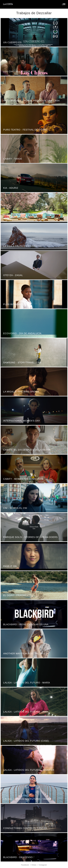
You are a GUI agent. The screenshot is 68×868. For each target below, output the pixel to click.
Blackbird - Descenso (18, 857)
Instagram (43, 865)
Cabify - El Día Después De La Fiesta (27, 450)
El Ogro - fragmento (17, 595)
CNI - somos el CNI (15, 508)
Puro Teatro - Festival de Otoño (25, 130)
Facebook (25, 865)
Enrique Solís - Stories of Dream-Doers (30, 537)
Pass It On (10, 566)
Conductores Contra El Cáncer (25, 828)
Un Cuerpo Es (12, 42)
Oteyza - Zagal (13, 275)
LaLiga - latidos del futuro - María (27, 683)
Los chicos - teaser (17, 72)
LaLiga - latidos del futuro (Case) (26, 741)
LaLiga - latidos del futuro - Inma (26, 712)
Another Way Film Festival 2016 (24, 654)
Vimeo (34, 865)
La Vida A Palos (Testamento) (22, 246)
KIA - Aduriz (11, 188)
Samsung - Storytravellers (22, 363)
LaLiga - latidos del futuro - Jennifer (29, 770)
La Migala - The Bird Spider (21, 392)
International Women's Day (22, 421)
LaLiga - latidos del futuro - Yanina (27, 799)
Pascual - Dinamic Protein (21, 217)
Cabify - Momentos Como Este (23, 479)
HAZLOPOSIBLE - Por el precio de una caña (31, 101)
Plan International (16, 304)
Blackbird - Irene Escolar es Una (26, 624)
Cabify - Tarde (13, 159)
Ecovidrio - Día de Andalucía (22, 333)
